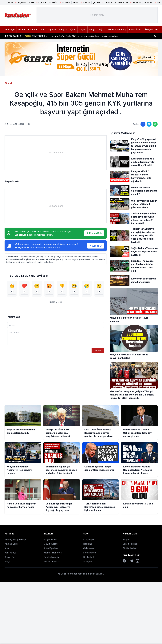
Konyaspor (89, 539)
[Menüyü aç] (156, 29)
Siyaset (52, 29)
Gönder (98, 350)
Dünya (92, 29)
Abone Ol (96, 246)
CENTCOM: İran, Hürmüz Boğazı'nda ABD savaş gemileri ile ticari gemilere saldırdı (71, 36)
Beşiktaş (88, 544)
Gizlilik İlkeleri (130, 548)
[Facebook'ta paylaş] (143, 124)
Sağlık (102, 29)
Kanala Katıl (94, 233)
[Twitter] (132, 561)
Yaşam (83, 29)
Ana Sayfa (10, 29)
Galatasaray (89, 548)
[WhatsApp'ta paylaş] (155, 124)
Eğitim (73, 29)
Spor (43, 29)
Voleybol (88, 561)
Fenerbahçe (90, 553)
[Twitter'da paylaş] (149, 124)
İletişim (149, 29)
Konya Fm (10, 557)
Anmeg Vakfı (11, 544)
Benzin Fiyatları (52, 561)
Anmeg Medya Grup (15, 539)
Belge (7, 561)
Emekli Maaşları (52, 557)
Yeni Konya (10, 553)
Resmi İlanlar (136, 29)
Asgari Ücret (50, 539)
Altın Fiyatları (51, 548)
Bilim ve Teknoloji (117, 29)
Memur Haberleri (53, 553)
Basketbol (88, 557)
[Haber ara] (155, 36)
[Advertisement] (97, 15)
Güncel (22, 29)
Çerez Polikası (130, 544)
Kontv (8, 548)
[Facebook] (124, 561)
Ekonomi (33, 29)
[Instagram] (137, 561)
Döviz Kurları (51, 544)
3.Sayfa (63, 29)
